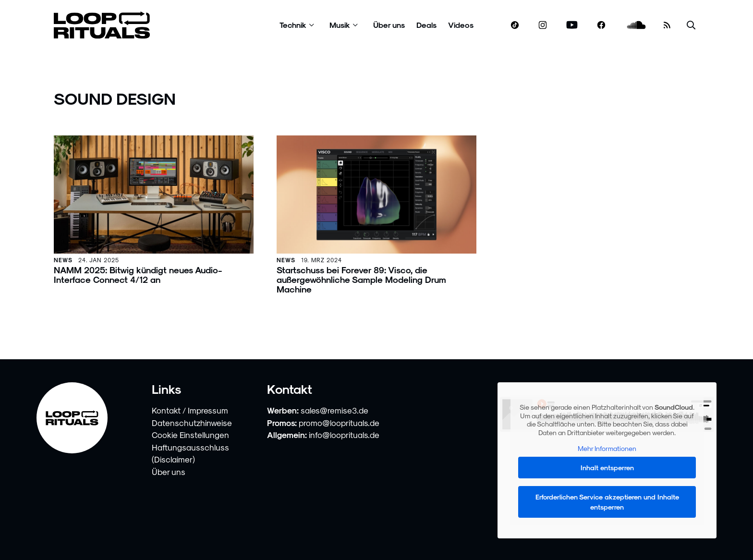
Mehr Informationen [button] (607, 448)
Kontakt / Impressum (190, 410)
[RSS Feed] (667, 25)
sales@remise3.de (334, 410)
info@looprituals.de (344, 435)
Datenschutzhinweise (192, 423)
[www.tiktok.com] (515, 25)
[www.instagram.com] (543, 25)
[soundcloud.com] (637, 25)
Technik (293, 25)
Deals (426, 25)
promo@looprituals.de (339, 423)
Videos (461, 25)
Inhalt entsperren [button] (607, 468)
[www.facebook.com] (601, 25)
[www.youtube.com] (572, 25)
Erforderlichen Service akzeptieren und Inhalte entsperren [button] (607, 502)
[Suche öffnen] (691, 25)
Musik (340, 25)
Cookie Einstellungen (190, 435)
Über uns (389, 25)
